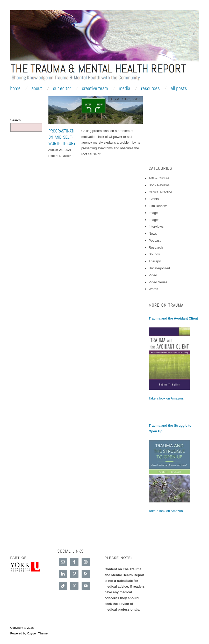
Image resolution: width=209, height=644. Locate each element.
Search (16, 120)
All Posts (179, 88)
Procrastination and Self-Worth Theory (62, 137)
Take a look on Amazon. (166, 398)
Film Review (158, 206)
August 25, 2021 (60, 150)
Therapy (155, 261)
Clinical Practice (160, 192)
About (37, 88)
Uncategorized (159, 268)
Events (154, 199)
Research (156, 247)
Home (16, 88)
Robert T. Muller (60, 156)
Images (154, 220)
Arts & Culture (120, 99)
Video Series (158, 282)
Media (125, 88)
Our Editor (62, 88)
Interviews (156, 227)
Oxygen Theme (37, 633)
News (153, 234)
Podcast (155, 240)
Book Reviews (159, 185)
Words (153, 289)
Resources (150, 88)
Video (136, 99)
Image (153, 213)
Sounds (154, 254)
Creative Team (95, 88)
